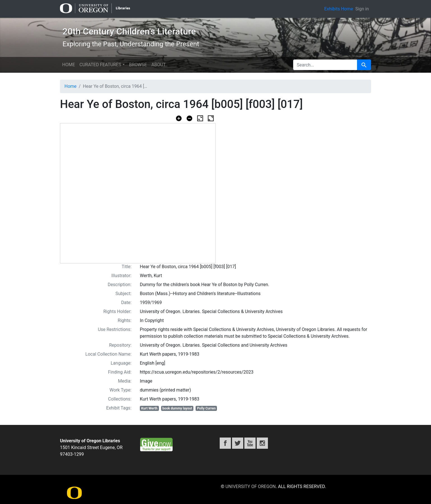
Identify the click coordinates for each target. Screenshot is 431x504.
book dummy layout (177, 408)
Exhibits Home (339, 9)
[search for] (325, 65)
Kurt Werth (149, 408)
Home (69, 65)
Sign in (362, 9)
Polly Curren (206, 408)
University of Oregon (251, 486)
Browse (138, 65)
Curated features (100, 65)
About (158, 65)
